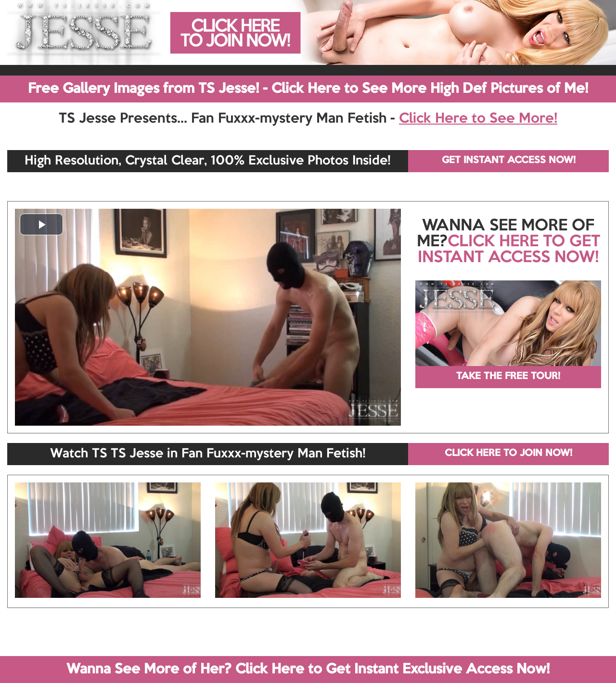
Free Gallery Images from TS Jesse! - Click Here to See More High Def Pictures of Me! (308, 89)
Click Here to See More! (478, 119)
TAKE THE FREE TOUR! (508, 377)
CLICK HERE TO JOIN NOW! (508, 454)
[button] (41, 224)
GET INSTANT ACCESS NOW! (509, 161)
